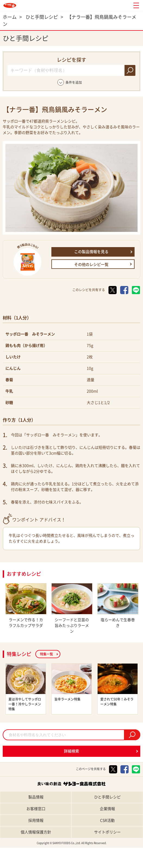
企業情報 (107, 809)
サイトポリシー (107, 832)
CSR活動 (107, 820)
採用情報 (36, 820)
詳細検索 (71, 751)
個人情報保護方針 (36, 832)
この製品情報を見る (91, 252)
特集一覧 (46, 654)
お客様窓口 (36, 809)
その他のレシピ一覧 (91, 265)
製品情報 (36, 797)
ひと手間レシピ (107, 797)
